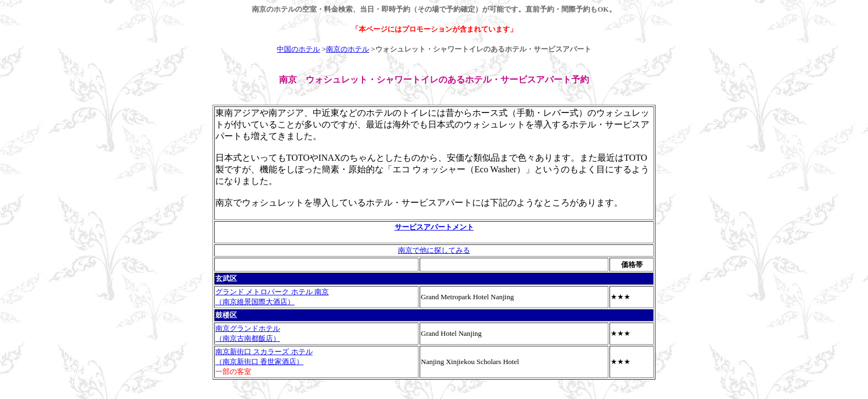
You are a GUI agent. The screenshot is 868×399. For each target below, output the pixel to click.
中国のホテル (298, 49)
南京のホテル (348, 49)
